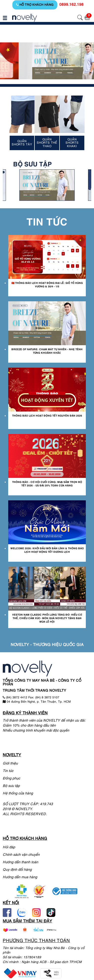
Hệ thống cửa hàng (18, 794)
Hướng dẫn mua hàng (20, 877)
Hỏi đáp (9, 847)
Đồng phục (11, 779)
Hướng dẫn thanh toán (20, 862)
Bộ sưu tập (11, 786)
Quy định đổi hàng (17, 870)
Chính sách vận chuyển (21, 855)
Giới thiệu (10, 764)
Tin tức (8, 771)
